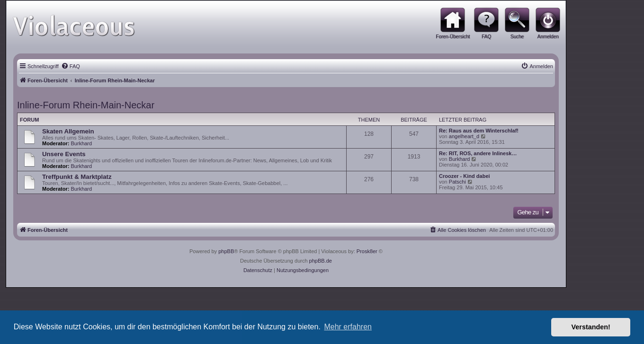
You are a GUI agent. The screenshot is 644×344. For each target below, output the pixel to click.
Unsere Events (64, 154)
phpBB (226, 251)
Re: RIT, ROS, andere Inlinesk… (478, 153)
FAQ (486, 37)
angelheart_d (464, 136)
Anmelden (548, 37)
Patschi (457, 182)
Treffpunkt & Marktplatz (77, 177)
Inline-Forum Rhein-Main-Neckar (86, 105)
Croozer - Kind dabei (465, 176)
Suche (517, 37)
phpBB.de (321, 261)
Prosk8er (367, 251)
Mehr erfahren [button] (348, 327)
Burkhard (82, 143)
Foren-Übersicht (453, 37)
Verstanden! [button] (591, 327)
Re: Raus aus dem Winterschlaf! (479, 131)
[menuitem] (71, 66)
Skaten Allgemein (68, 131)
